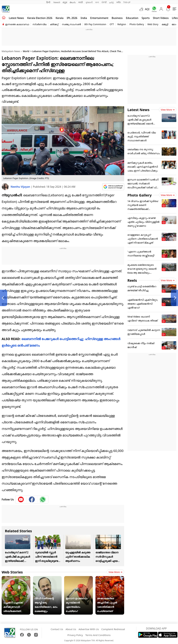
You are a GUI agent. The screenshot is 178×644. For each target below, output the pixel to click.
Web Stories (12, 572)
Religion (122, 24)
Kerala (60, 18)
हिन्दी (49, 2)
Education (132, 18)
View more (115, 572)
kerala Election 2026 (40, 18)
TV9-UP (127, 2)
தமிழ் (112, 2)
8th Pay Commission (95, 24)
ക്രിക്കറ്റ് (54, 24)
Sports (146, 18)
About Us (71, 629)
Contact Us (57, 629)
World (26, 51)
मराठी (81, 2)
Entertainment (99, 18)
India (84, 18)
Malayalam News (11, 51)
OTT (112, 24)
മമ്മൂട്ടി (165, 24)
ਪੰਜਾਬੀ (104, 2)
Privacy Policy (75, 635)
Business (117, 18)
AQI (147, 9)
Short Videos (161, 18)
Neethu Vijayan (21, 187)
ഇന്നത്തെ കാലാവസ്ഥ (17, 24)
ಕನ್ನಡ (65, 2)
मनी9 (119, 2)
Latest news (16, 18)
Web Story (153, 24)
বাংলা (97, 2)
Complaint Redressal (113, 629)
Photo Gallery (137, 24)
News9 (57, 2)
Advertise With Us (89, 629)
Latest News (138, 110)
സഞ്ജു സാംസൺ (71, 24)
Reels (132, 280)
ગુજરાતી (89, 2)
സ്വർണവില (39, 24)
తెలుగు (73, 2)
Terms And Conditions (98, 635)
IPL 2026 (72, 18)
